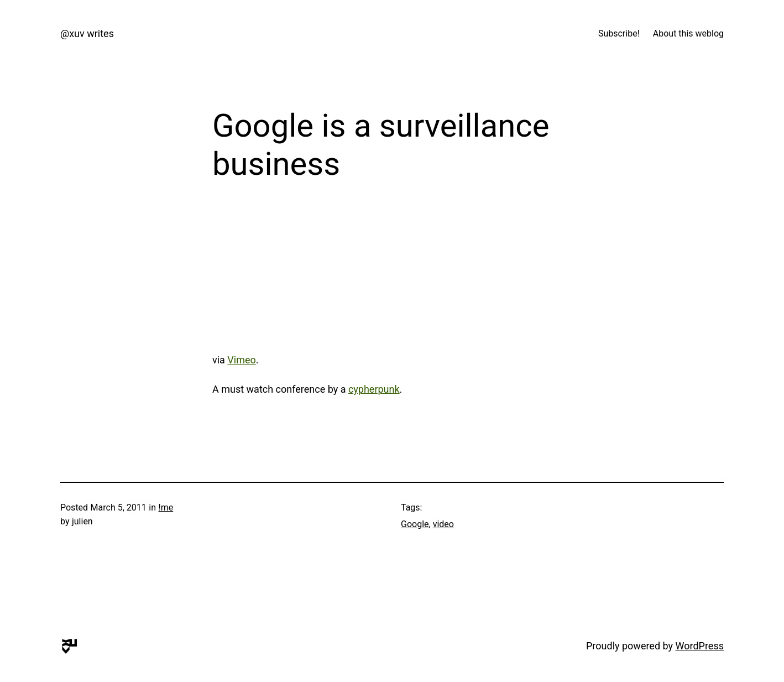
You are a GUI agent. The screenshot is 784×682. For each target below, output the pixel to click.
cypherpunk (374, 389)
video (443, 524)
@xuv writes (87, 33)
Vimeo (241, 360)
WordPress (700, 646)
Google (415, 524)
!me (166, 507)
